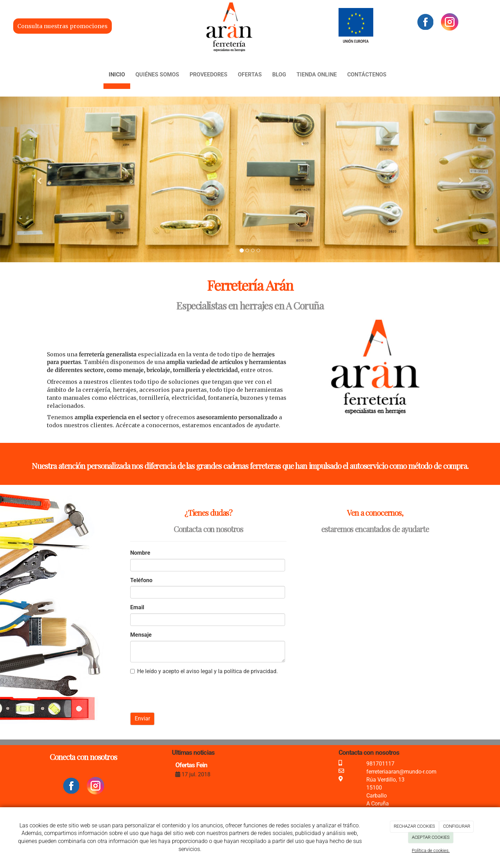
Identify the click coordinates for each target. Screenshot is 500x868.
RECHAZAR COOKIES (414, 826)
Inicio (117, 75)
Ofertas (250, 75)
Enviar (142, 718)
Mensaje (141, 635)
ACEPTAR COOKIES (431, 837)
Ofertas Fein (191, 765)
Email (137, 607)
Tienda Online (317, 75)
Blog (279, 75)
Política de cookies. (431, 850)
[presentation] (183, 694)
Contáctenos (367, 75)
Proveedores (209, 75)
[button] (37, 179)
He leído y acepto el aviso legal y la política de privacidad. (204, 671)
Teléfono (141, 580)
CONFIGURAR (457, 826)
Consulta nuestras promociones (62, 26)
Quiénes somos (157, 75)
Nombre (140, 553)
